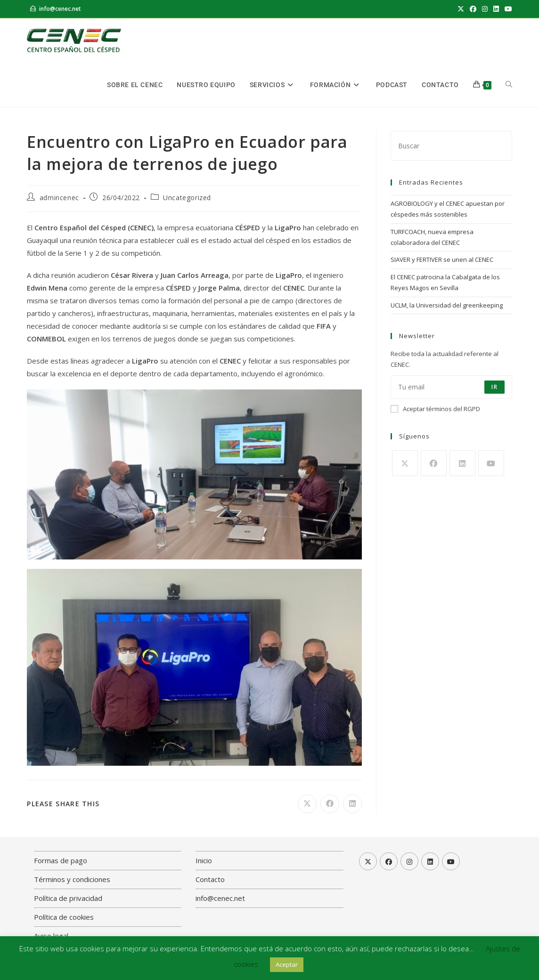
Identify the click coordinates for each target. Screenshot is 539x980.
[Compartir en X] (307, 804)
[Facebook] (434, 463)
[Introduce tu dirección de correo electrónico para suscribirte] (451, 387)
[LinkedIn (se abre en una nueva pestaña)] (496, 9)
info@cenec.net (60, 9)
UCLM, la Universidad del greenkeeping (447, 305)
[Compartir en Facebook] (330, 804)
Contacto (210, 879)
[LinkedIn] (462, 463)
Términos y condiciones (72, 879)
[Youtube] (491, 463)
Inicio (204, 860)
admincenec (59, 198)
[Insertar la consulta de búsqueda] (451, 146)
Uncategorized (187, 198)
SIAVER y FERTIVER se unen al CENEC (442, 259)
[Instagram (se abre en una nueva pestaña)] (485, 9)
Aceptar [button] (287, 964)
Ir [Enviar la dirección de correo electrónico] (494, 387)
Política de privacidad (68, 898)
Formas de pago (61, 860)
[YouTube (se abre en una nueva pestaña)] (507, 9)
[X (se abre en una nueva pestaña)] (461, 9)
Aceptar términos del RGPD (435, 409)
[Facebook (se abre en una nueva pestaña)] (473, 9)
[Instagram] (409, 861)
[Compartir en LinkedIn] (352, 804)
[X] (405, 463)
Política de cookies (64, 917)
